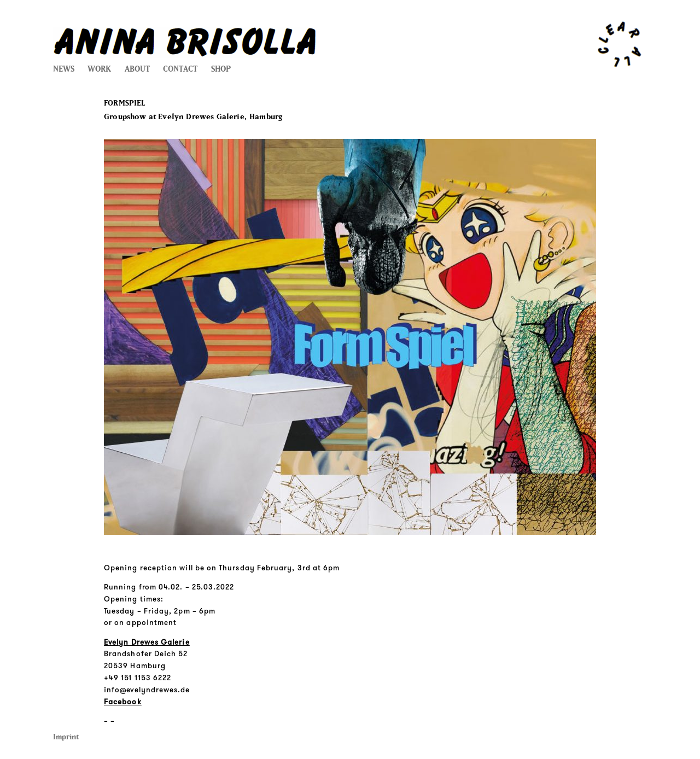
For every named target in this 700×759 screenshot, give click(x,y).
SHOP (221, 69)
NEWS (64, 69)
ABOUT (137, 69)
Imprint (66, 737)
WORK (99, 69)
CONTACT (180, 69)
